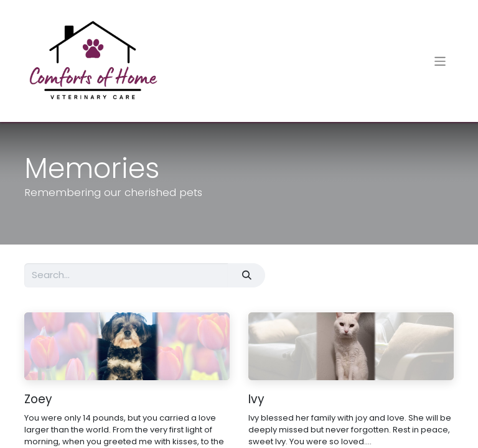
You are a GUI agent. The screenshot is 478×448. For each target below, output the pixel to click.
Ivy (256, 400)
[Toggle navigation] (440, 61)
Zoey (38, 400)
